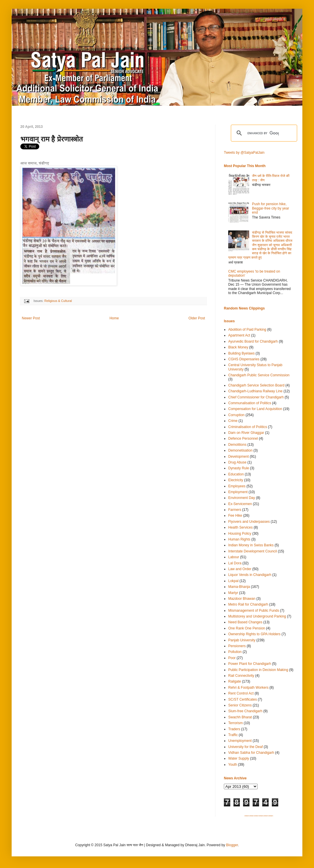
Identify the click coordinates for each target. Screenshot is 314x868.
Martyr (233, 593)
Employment (238, 492)
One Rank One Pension (247, 628)
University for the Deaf (246, 747)
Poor (232, 658)
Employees (237, 486)
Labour (234, 557)
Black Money (238, 347)
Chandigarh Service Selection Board (256, 385)
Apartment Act (239, 335)
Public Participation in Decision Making (258, 670)
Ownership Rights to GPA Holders (254, 634)
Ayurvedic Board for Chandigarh (253, 341)
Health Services (240, 527)
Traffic (233, 735)
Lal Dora (235, 563)
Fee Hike (235, 516)
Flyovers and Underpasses (249, 522)
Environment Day (242, 498)
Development (239, 457)
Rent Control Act (241, 693)
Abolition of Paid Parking (247, 330)
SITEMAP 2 (251, 816)
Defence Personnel (243, 439)
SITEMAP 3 (256, 816)
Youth (233, 765)
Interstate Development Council (253, 551)
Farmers (235, 510)
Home (114, 318)
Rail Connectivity (241, 676)
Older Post (197, 318)
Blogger (232, 845)
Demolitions (237, 445)
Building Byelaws (241, 353)
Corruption (236, 415)
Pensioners (237, 646)
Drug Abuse (237, 462)
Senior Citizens (240, 705)
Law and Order (240, 569)
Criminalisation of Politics (248, 427)
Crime (233, 421)
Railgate (235, 681)
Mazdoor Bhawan (242, 599)
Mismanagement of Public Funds (254, 611)
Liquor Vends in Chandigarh (250, 575)
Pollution (235, 652)
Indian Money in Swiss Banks (251, 545)
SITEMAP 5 (266, 816)
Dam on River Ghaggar (246, 433)
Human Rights (239, 539)
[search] (263, 133)
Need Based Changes (245, 622)
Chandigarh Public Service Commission (259, 375)
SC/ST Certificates (242, 699)
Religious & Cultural (58, 301)
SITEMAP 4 (261, 816)
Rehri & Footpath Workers (248, 688)
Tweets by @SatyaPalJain (244, 153)
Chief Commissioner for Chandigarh (256, 397)
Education (236, 474)
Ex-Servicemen (240, 504)
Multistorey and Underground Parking (257, 616)
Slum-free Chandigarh (245, 711)
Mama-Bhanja (239, 587)
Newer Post (31, 318)
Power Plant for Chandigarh (250, 664)
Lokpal (233, 581)
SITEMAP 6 (271, 816)
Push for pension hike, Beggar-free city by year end (271, 208)
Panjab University (242, 640)
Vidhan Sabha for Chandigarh (251, 753)
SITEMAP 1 (247, 816)
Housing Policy (240, 534)
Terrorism (235, 723)
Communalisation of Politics (250, 403)
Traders (234, 729)
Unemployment (240, 741)
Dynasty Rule (239, 468)
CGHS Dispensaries (244, 359)
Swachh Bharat (240, 717)
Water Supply (239, 758)
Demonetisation (240, 450)
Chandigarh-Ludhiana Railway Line (255, 391)
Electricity (236, 480)
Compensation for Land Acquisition (255, 409)
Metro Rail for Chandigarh (248, 604)
